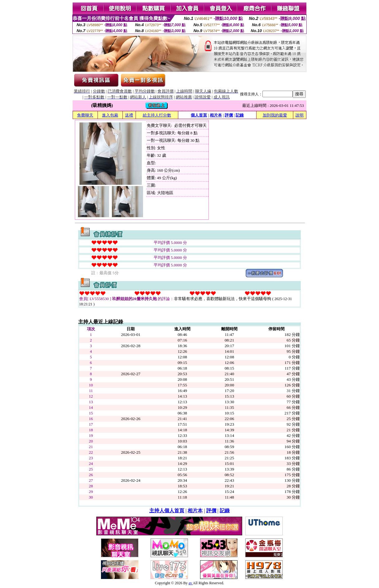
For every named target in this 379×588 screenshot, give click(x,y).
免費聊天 (85, 115)
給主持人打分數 (157, 115)
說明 (300, 115)
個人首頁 (199, 115)
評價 (229, 115)
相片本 (216, 115)
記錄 (240, 115)
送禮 (129, 115)
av (191, 583)
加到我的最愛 (275, 115)
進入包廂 (110, 115)
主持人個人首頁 (167, 511)
